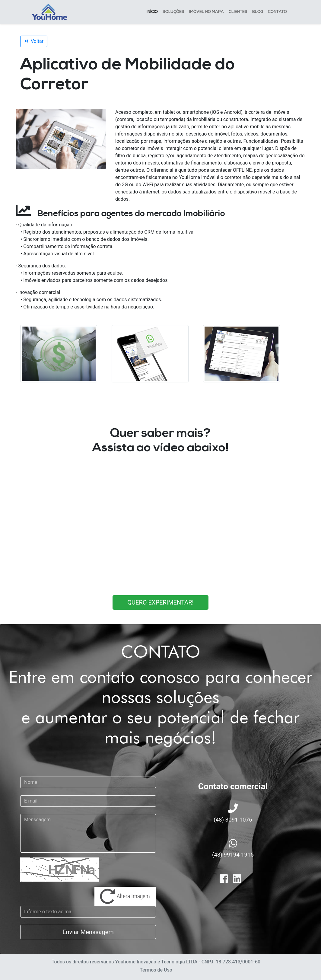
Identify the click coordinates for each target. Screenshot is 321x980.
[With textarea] (88, 833)
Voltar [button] (34, 41)
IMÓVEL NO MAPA (207, 13)
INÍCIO (152, 13)
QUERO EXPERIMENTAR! (160, 602)
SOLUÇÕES (173, 13)
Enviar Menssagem (88, 932)
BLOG (258, 13)
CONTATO (277, 13)
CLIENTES (238, 13)
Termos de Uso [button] (156, 970)
